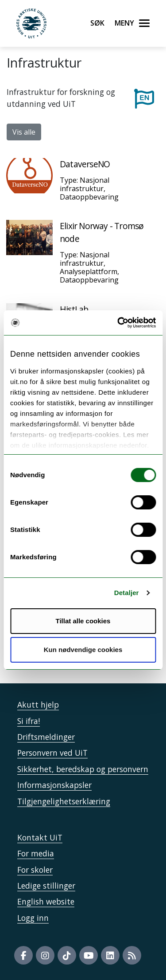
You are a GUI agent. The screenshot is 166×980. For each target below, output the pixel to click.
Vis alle (24, 132)
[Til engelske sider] (144, 98)
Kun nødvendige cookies (83, 650)
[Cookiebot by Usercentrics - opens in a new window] (118, 323)
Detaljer (127, 593)
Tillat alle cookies (83, 621)
